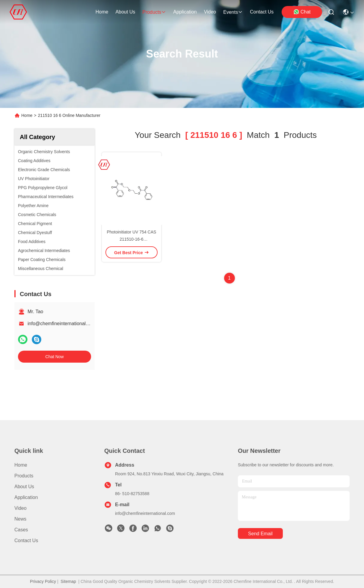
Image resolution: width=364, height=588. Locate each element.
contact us (262, 12)
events (233, 12)
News (20, 519)
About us (24, 487)
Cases (21, 530)
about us (125, 12)
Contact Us (26, 540)
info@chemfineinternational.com (62, 324)
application (185, 12)
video (210, 12)
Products (24, 476)
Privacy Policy (43, 581)
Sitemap (68, 581)
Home (102, 12)
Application (26, 497)
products (154, 12)
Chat (302, 12)
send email (260, 534)
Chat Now (54, 357)
